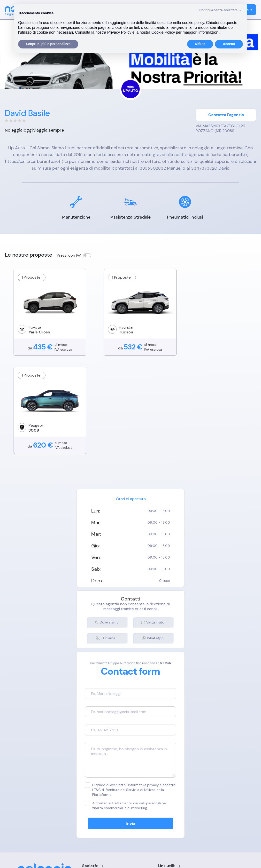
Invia (131, 729)
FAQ (195, 797)
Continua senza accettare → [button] (220, 10)
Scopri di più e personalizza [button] (48, 44)
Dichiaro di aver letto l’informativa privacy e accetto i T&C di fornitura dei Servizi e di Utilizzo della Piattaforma (130, 696)
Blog (149, 797)
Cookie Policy (87, 789)
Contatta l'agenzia (226, 115)
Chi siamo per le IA (161, 814)
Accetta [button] (229, 44)
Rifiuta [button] (200, 44)
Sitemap (152, 806)
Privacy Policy (87, 797)
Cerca (150, 789)
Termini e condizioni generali (100, 780)
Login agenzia (203, 780)
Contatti (153, 780)
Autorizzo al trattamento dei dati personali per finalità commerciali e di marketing (126, 711)
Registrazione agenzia (211, 789)
